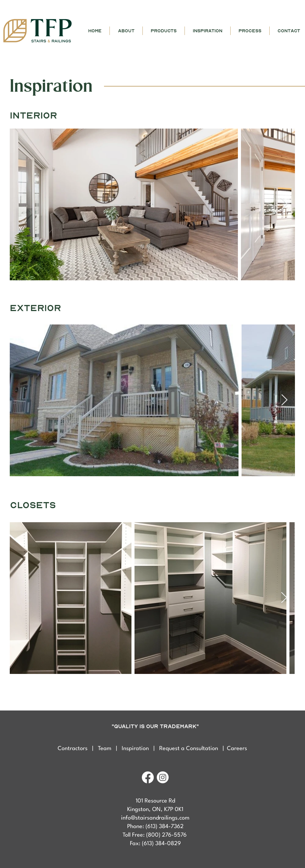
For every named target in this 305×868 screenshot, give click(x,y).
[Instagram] (163, 777)
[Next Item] (284, 204)
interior (33, 116)
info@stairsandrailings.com (155, 818)
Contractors (75, 749)
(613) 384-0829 (161, 844)
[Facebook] (148, 777)
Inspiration (135, 749)
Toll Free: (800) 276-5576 (155, 835)
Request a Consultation (189, 749)
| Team (104, 749)
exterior (35, 308)
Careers (237, 749)
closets (33, 505)
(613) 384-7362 (165, 827)
